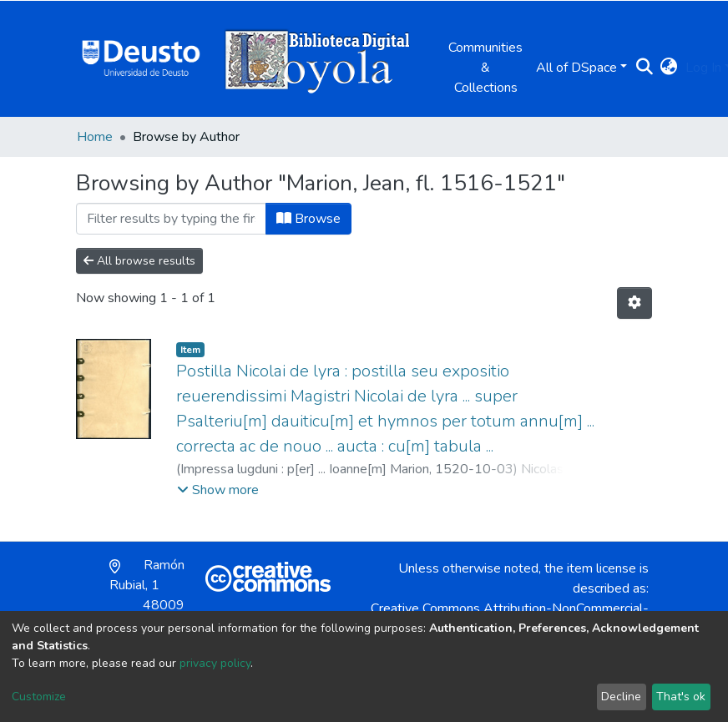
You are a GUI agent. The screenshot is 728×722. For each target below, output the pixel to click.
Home (95, 137)
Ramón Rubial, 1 (147, 595)
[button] (668, 68)
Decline (621, 697)
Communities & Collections (485, 68)
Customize (39, 697)
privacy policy (215, 663)
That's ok (681, 697)
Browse (308, 219)
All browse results (139, 261)
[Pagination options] (634, 303)
